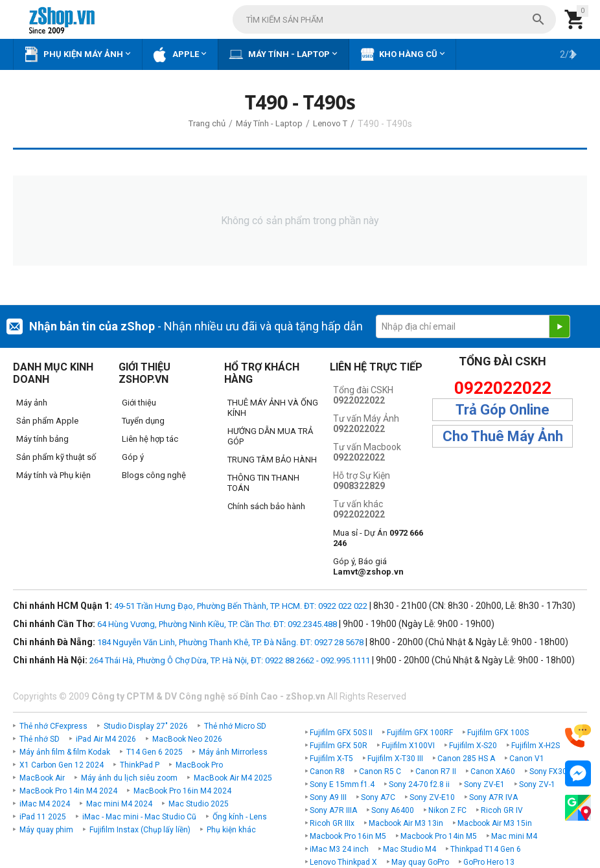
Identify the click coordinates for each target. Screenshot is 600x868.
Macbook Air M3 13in (406, 823)
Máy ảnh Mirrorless (233, 752)
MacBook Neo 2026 (187, 739)
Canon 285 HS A (466, 759)
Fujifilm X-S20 (473, 746)
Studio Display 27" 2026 (146, 726)
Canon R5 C (380, 771)
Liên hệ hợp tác (150, 439)
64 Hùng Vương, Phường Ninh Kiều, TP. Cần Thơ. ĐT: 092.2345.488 (217, 624)
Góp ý (133, 457)
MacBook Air (42, 778)
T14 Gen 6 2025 (155, 752)
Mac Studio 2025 (199, 804)
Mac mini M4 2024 (119, 804)
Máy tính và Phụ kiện (53, 475)
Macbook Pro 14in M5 (439, 836)
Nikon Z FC (447, 810)
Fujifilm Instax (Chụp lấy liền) (140, 830)
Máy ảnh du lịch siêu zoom (129, 778)
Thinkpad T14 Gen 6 (486, 849)
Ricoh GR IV (502, 810)
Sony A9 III (328, 797)
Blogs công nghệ (154, 475)
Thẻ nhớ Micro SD (235, 726)
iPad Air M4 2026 (106, 739)
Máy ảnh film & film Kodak (65, 752)
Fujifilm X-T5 (331, 759)
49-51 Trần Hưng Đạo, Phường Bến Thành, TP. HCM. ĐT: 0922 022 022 (241, 606)
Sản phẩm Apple (47, 421)
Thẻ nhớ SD (40, 739)
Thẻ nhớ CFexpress (53, 726)
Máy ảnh (32, 403)
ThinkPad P (140, 765)
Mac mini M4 (514, 836)
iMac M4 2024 (45, 804)
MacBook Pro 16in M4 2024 (182, 791)
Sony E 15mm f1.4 (342, 784)
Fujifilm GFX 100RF (420, 733)
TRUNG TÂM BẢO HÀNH (272, 460)
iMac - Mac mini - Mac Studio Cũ (139, 817)
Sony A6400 (393, 810)
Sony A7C (378, 797)
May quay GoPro (420, 862)
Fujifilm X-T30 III (395, 759)
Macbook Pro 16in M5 (348, 836)
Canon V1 (527, 759)
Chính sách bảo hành (266, 506)
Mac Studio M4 (410, 849)
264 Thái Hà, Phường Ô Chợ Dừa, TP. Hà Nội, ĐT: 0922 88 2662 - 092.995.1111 (230, 660)
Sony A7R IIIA (333, 810)
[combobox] (394, 19)
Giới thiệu (139, 403)
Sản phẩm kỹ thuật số (56, 457)
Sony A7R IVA (493, 797)
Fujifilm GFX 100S (498, 733)
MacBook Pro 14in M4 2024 (68, 791)
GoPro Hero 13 (489, 862)
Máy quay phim (46, 830)
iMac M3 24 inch (339, 849)
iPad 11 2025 (43, 817)
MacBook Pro (199, 765)
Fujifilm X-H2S (536, 746)
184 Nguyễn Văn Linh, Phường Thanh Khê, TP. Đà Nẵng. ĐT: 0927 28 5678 (230, 642)
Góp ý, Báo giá (368, 566)
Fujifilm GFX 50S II (341, 733)
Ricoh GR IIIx (332, 823)
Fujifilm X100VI (408, 746)
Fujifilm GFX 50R (339, 746)
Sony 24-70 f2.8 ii (419, 784)
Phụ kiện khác (231, 830)
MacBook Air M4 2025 (233, 778)
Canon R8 (327, 771)
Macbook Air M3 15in (495, 823)
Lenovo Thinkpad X (343, 862)
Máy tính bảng (42, 439)
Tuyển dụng (143, 421)
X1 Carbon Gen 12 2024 (62, 765)
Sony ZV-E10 (432, 797)
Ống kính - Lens (240, 817)
